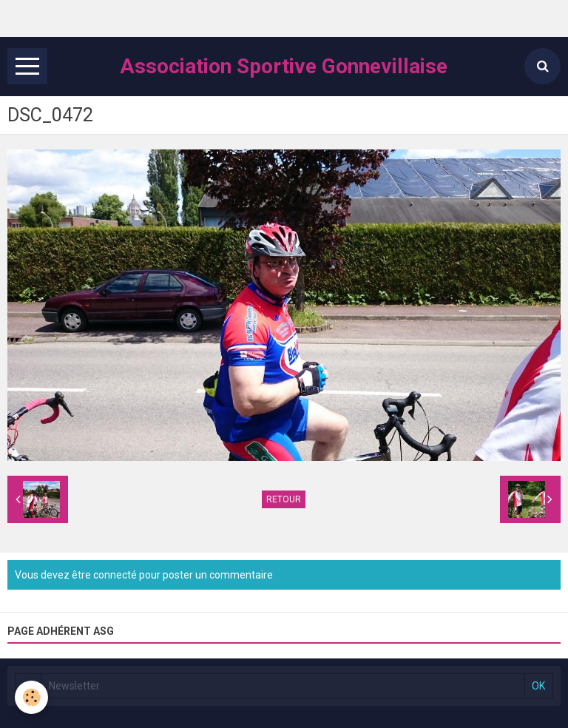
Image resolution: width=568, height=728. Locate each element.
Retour (284, 499)
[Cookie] (31, 697)
